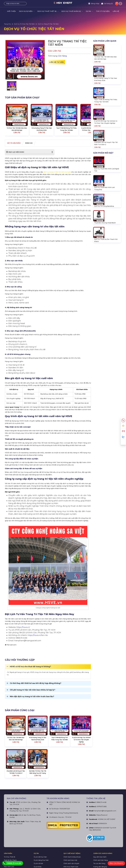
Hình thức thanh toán (71, 864)
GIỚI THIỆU (11, 11)
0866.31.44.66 (101, 800)
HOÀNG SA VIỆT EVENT (107, 817)
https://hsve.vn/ (23, 627)
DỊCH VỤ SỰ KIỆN (27, 11)
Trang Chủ (7, 24)
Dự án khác (38, 864)
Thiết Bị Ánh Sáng (10, 861)
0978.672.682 (102, 804)
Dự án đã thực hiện (40, 854)
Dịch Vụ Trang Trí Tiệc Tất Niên (48, 24)
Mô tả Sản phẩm (15, 143)
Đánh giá (32, 143)
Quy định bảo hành (100, 854)
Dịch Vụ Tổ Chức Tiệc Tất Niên (24, 24)
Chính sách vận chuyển (71, 861)
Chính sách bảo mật (70, 858)
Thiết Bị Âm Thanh (10, 858)
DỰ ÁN (89, 11)
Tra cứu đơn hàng (99, 861)
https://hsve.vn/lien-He (38, 635)
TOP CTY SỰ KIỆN (103, 11)
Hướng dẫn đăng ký (100, 864)
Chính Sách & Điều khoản (72, 854)
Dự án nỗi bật (38, 861)
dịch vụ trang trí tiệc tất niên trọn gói (57, 172)
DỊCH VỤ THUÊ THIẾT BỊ (48, 11)
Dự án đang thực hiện (41, 858)
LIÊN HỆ (116, 11)
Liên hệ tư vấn (57, 62)
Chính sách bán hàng (101, 858)
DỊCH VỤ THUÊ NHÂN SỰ (72, 11)
